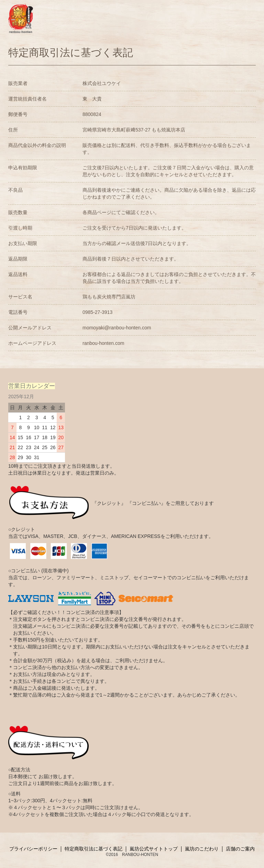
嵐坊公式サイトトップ (154, 849)
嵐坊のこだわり (202, 849)
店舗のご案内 (240, 849)
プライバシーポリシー (33, 849)
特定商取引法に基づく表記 (93, 849)
